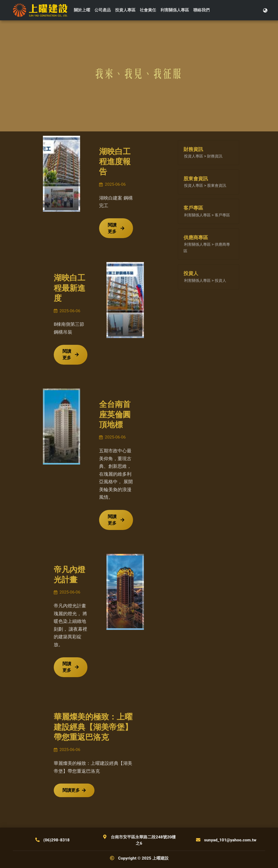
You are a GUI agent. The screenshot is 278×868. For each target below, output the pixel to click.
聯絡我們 (201, 10)
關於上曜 (82, 10)
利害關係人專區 (175, 10)
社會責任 (148, 10)
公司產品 (103, 10)
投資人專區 (125, 10)
